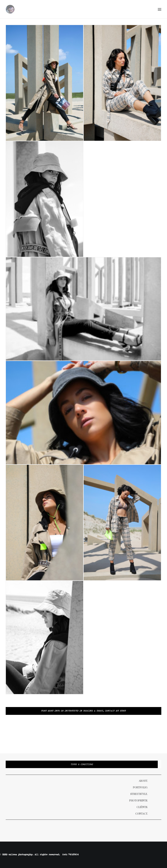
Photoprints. (138, 800)
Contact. (142, 814)
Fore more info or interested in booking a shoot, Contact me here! (84, 711)
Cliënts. (142, 807)
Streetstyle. (139, 794)
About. (143, 781)
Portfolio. (140, 787)
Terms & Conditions (82, 764)
